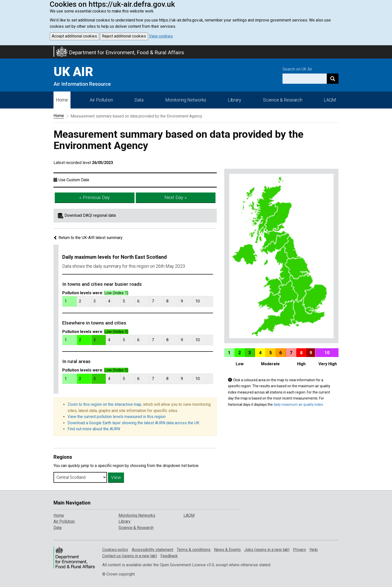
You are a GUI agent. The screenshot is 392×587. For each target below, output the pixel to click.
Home (62, 100)
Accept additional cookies (74, 36)
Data (139, 100)
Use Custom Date (74, 180)
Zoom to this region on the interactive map (104, 404)
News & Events (227, 550)
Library (234, 100)
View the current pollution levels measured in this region (116, 417)
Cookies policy (115, 550)
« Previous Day (94, 197)
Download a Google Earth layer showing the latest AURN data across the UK (133, 423)
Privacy (299, 550)
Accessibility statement (152, 550)
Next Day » (176, 197)
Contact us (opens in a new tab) (130, 556)
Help (314, 550)
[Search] (333, 79)
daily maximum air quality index (298, 404)
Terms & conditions (194, 550)
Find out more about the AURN (94, 429)
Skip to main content (3, 48)
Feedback (169, 556)
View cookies (161, 36)
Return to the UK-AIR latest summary (88, 238)
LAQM (330, 100)
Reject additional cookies (124, 36)
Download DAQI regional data (90, 215)
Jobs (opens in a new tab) (267, 550)
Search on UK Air (297, 69)
